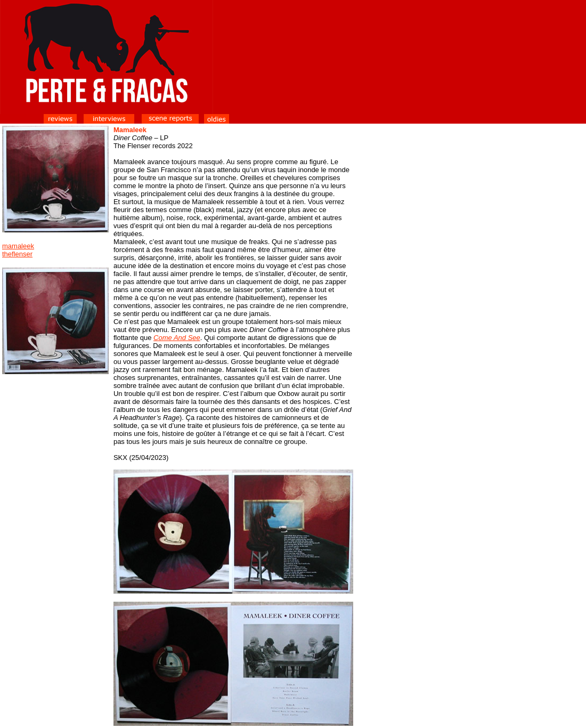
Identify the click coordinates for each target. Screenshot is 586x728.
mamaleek (18, 246)
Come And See (177, 338)
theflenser (17, 254)
